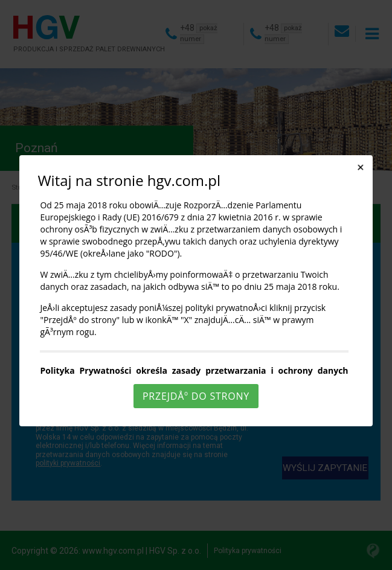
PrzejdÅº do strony (196, 396)
